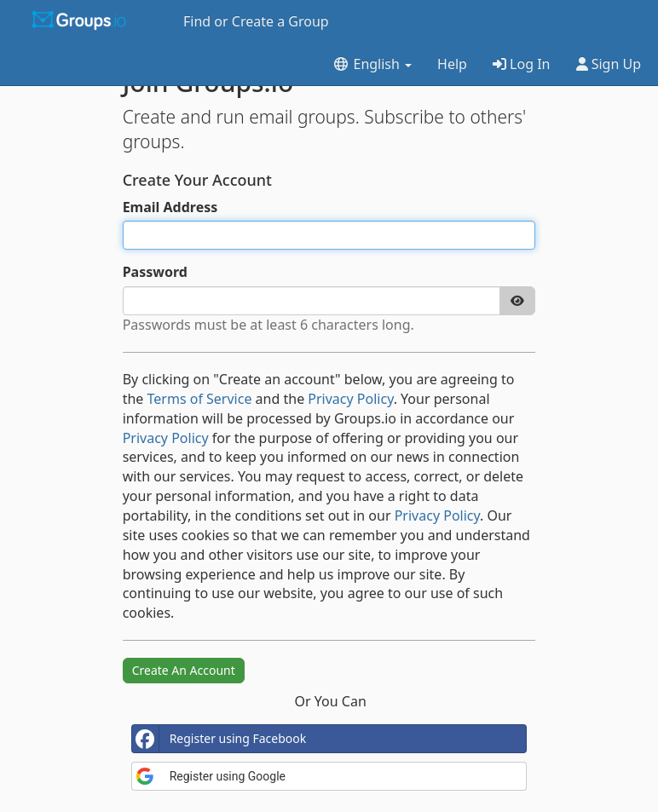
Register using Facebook (219, 739)
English (372, 64)
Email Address (170, 207)
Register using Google (211, 776)
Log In (522, 64)
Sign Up (609, 64)
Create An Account (184, 670)
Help (452, 64)
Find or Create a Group (256, 21)
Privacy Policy (350, 399)
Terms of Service (200, 399)
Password (155, 272)
